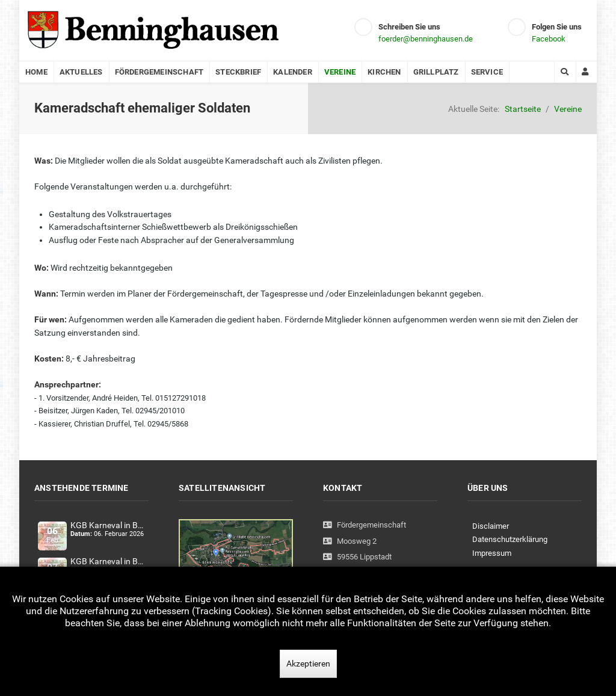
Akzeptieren (308, 664)
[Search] (565, 72)
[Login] (587, 72)
